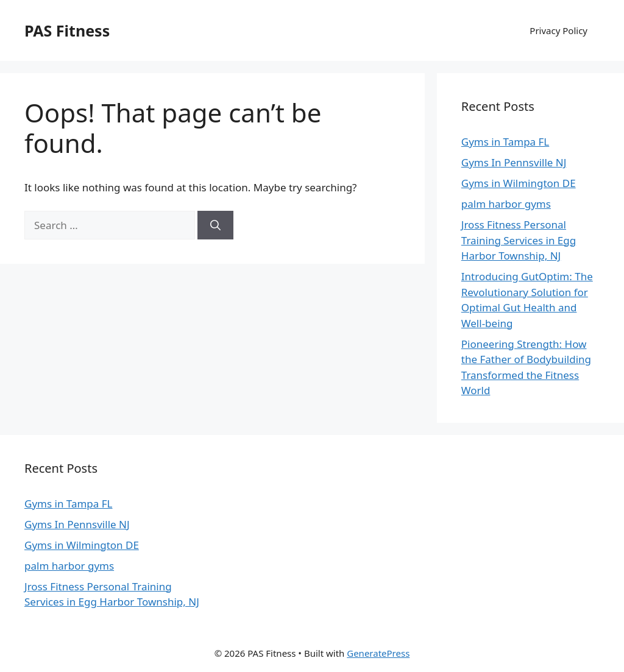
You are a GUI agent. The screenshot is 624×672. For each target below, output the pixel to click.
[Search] (215, 225)
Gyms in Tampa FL (505, 142)
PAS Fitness (67, 30)
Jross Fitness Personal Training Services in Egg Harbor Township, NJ (519, 240)
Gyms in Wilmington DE (519, 183)
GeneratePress (378, 653)
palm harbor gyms (506, 204)
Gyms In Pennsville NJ (514, 162)
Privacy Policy (558, 30)
